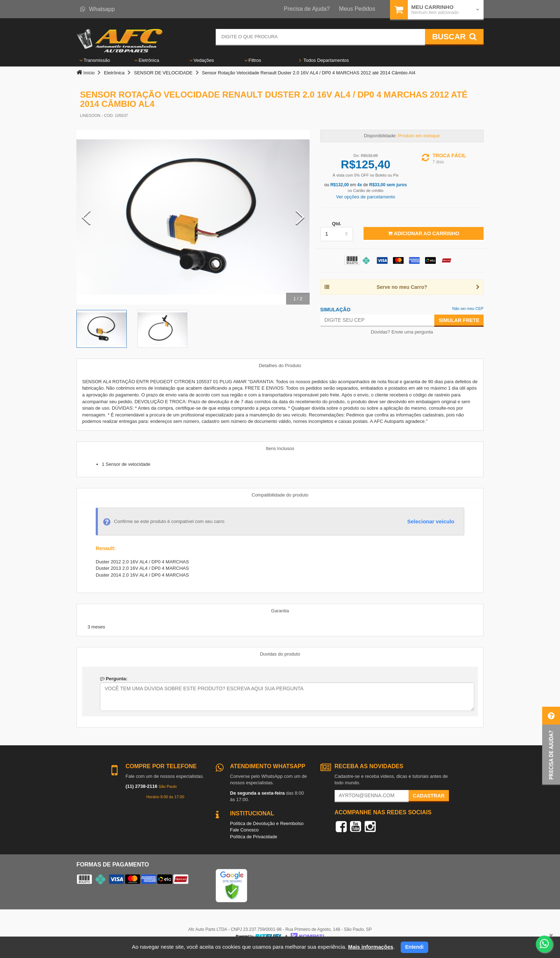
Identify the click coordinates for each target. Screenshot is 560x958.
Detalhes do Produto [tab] (280, 366)
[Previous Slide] (86, 217)
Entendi (414, 947)
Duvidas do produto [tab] (280, 654)
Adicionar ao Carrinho (423, 233)
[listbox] (337, 234)
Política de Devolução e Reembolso (267, 823)
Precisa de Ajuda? (307, 9)
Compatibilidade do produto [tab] (280, 495)
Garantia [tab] (280, 611)
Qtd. (336, 224)
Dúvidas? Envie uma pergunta (402, 332)
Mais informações (371, 947)
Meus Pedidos (357, 9)
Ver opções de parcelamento (366, 197)
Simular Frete (459, 320)
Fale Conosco (244, 830)
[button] (551, 746)
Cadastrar (429, 796)
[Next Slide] (300, 217)
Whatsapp (97, 9)
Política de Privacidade (254, 837)
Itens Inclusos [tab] (280, 448)
